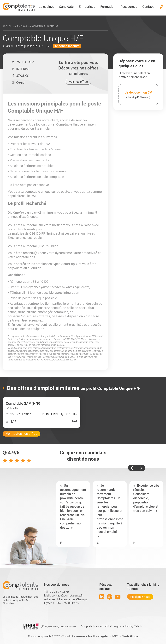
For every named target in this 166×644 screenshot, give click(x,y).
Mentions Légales (98, 636)
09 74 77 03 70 (59, 592)
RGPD (115, 636)
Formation (108, 7)
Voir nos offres (78, 82)
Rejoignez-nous (140, 597)
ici (91, 354)
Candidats (66, 7)
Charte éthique (130, 636)
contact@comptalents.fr (67, 595)
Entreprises (87, 7)
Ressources (129, 7)
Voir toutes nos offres (21, 434)
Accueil (7, 26)
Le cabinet (46, 7)
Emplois (22, 26)
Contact (148, 7)
